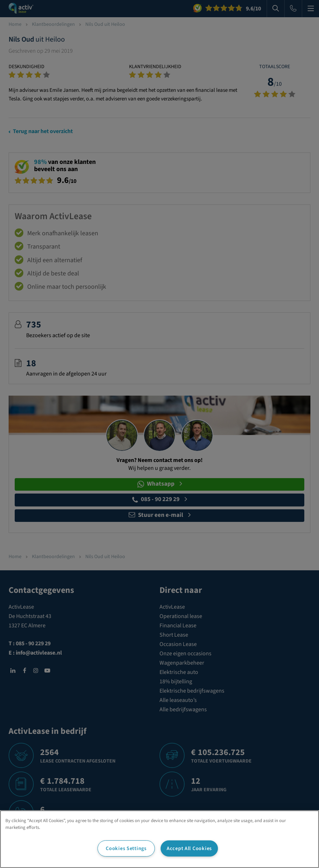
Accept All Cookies (189, 848)
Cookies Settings (126, 848)
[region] (159, 839)
